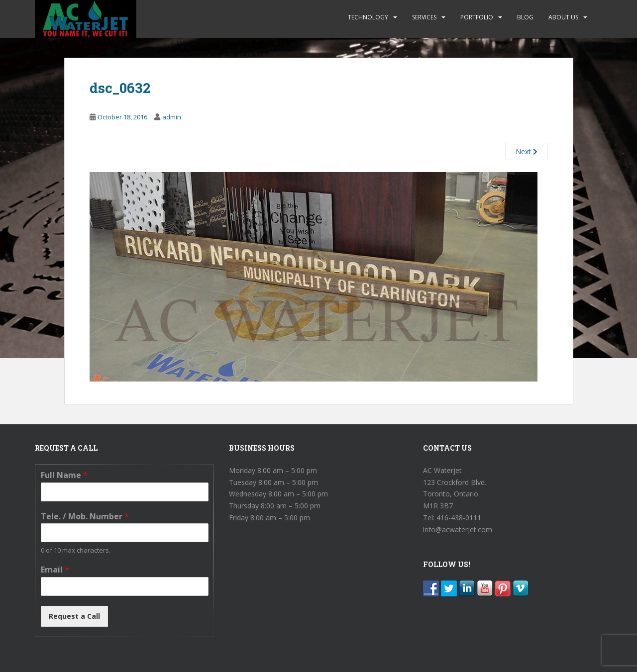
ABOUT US (563, 17)
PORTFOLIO (477, 17)
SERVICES (424, 17)
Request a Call (74, 616)
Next (527, 151)
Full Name (64, 475)
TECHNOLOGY (368, 17)
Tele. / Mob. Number (85, 517)
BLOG (525, 17)
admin (172, 117)
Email (55, 570)
